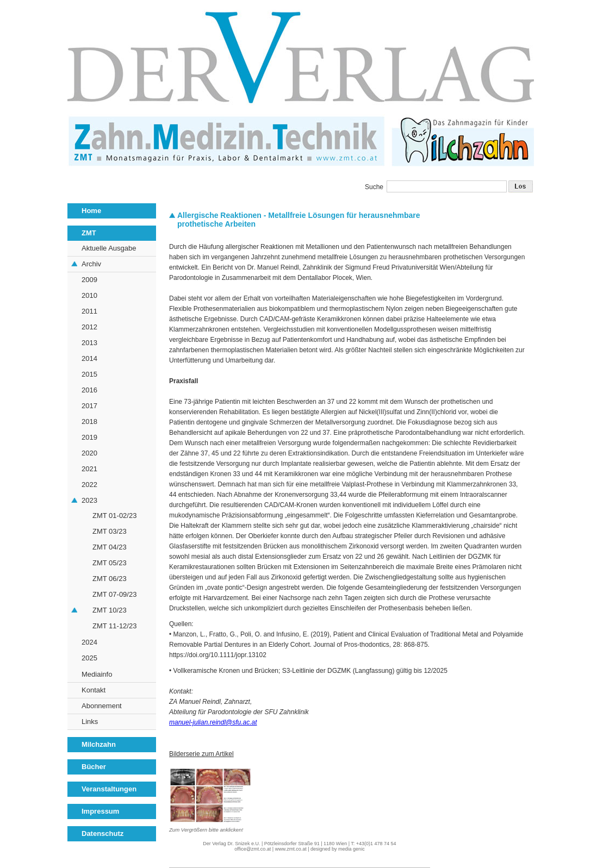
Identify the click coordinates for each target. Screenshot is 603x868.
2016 (89, 390)
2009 (89, 280)
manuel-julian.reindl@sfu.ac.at (213, 722)
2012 (89, 327)
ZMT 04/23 (110, 547)
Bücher (94, 767)
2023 (89, 500)
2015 (89, 374)
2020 (89, 453)
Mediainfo (97, 674)
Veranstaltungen (109, 789)
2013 (89, 343)
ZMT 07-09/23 (114, 594)
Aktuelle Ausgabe (109, 248)
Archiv (91, 264)
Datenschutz (102, 833)
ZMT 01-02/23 (114, 516)
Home (91, 211)
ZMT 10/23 (110, 610)
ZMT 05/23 (110, 563)
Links (90, 722)
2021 (89, 469)
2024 (89, 642)
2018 (89, 421)
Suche (374, 187)
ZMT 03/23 (110, 531)
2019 (89, 437)
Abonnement (102, 706)
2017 (89, 406)
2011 (89, 311)
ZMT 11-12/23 (114, 626)
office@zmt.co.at (253, 849)
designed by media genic (338, 849)
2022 (89, 485)
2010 (89, 295)
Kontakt (94, 690)
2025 (89, 658)
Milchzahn (99, 744)
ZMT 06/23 (110, 579)
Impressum (100, 811)
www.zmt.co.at (291, 849)
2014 (89, 358)
